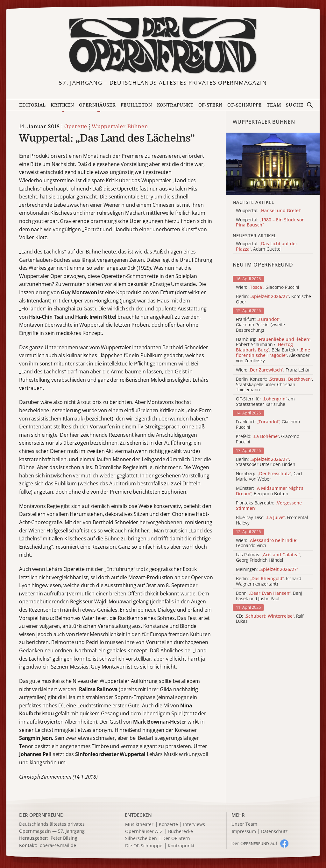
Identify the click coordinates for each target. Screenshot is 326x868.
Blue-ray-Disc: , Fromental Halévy (272, 520)
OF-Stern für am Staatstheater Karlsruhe (265, 402)
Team (274, 105)
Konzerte (168, 825)
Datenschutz (274, 832)
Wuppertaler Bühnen (120, 127)
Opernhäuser (97, 105)
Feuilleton (136, 105)
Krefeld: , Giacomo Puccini (268, 439)
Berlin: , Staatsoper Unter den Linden (266, 462)
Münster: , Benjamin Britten (270, 491)
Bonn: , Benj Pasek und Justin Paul (269, 596)
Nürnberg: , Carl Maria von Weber (269, 476)
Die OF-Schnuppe (144, 846)
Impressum (244, 832)
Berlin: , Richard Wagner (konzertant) (269, 581)
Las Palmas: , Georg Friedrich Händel (268, 558)
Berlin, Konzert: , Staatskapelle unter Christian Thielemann (274, 385)
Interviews (194, 825)
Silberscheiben (141, 839)
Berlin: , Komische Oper (273, 299)
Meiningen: (267, 569)
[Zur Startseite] (163, 45)
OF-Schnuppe (244, 105)
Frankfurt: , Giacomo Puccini (268, 425)
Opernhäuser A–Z (144, 832)
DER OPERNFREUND (41, 815)
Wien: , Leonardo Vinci (267, 543)
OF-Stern (210, 105)
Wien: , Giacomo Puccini (267, 287)
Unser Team (244, 824)
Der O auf (254, 843)
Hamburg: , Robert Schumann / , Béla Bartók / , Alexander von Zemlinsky (274, 350)
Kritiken (62, 105)
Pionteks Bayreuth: (269, 506)
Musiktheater (139, 825)
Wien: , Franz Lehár (273, 370)
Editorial (32, 105)
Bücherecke (181, 832)
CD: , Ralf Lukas (270, 619)
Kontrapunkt (175, 105)
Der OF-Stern (176, 839)
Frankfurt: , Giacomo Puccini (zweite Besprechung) (260, 325)
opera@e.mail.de (58, 845)
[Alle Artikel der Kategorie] (273, 164)
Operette (76, 127)
